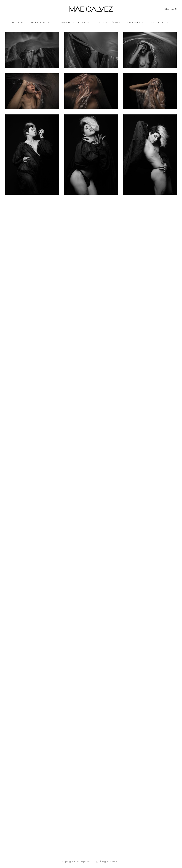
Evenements (135, 22)
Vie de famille (40, 22)
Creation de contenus (73, 22)
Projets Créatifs (108, 22)
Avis (174, 9)
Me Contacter (160, 22)
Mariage (18, 22)
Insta (165, 9)
